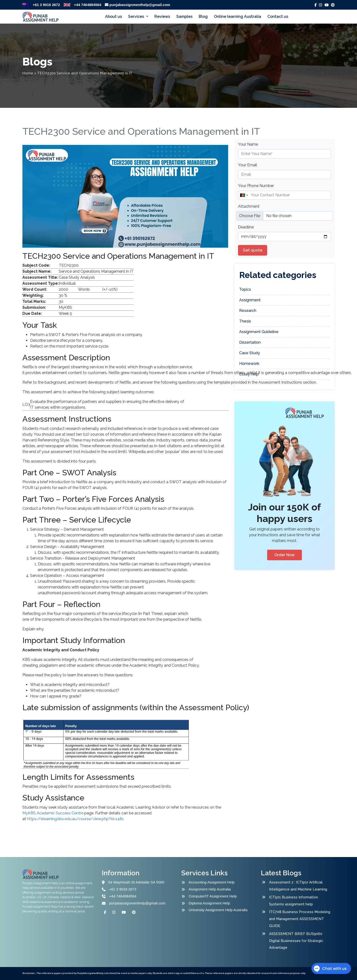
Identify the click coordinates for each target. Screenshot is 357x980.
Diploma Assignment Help (209, 903)
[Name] (284, 195)
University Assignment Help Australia (218, 910)
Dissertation (250, 342)
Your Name (248, 144)
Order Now (284, 555)
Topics (245, 289)
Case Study (250, 353)
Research (248, 311)
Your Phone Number (256, 186)
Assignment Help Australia (210, 889)
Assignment (250, 300)
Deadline (246, 227)
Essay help (249, 374)
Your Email (248, 165)
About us (113, 16)
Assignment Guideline (259, 332)
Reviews (162, 16)
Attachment (249, 206)
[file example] (284, 216)
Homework (249, 364)
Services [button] (137, 16)
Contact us (278, 16)
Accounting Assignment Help (212, 882)
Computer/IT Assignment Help (213, 896)
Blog (203, 16)
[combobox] (244, 195)
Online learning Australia (238, 16)
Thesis (245, 321)
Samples (184, 16)
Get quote (253, 250)
